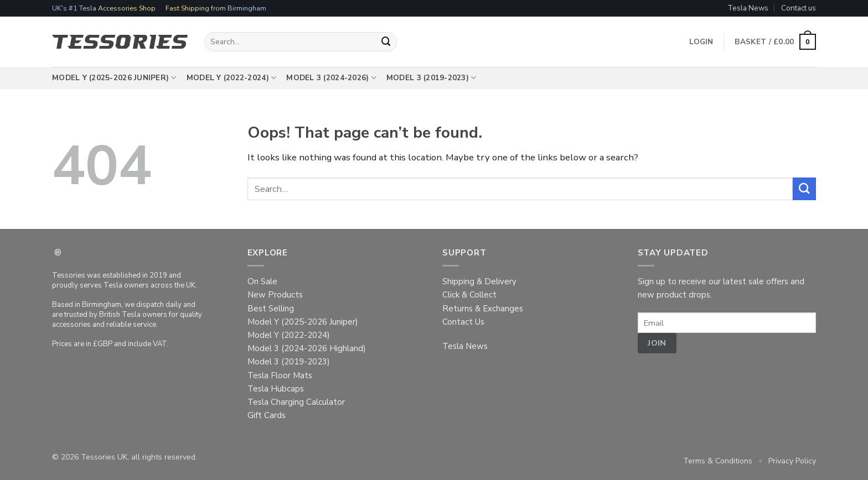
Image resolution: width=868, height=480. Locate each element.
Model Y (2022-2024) (232, 78)
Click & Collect (469, 295)
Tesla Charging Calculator (296, 402)
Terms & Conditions (718, 461)
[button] (775, 42)
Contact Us (463, 322)
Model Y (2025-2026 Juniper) (114, 78)
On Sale (262, 281)
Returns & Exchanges (483, 309)
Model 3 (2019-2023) (432, 78)
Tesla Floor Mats (280, 375)
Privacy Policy (792, 461)
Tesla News (748, 8)
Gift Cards (267, 415)
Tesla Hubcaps (276, 389)
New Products (275, 295)
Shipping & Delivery (479, 281)
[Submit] (386, 42)
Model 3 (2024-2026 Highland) (307, 348)
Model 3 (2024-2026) (331, 78)
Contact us (799, 8)
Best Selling (271, 309)
